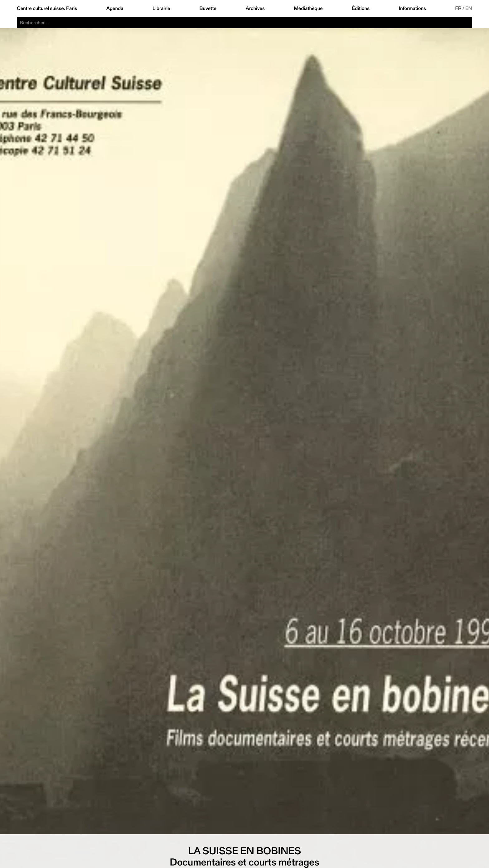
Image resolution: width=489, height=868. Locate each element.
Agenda (115, 8)
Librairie (161, 8)
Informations (412, 8)
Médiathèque (308, 8)
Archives (255, 8)
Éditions (361, 8)
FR (458, 8)
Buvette (208, 8)
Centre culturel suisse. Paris (47, 8)
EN (469, 8)
